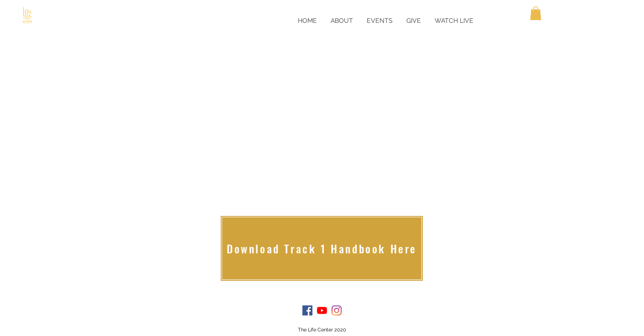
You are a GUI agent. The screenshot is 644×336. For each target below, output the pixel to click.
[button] (536, 13)
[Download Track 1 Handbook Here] (322, 248)
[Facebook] (307, 310)
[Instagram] (337, 310)
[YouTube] (322, 310)
